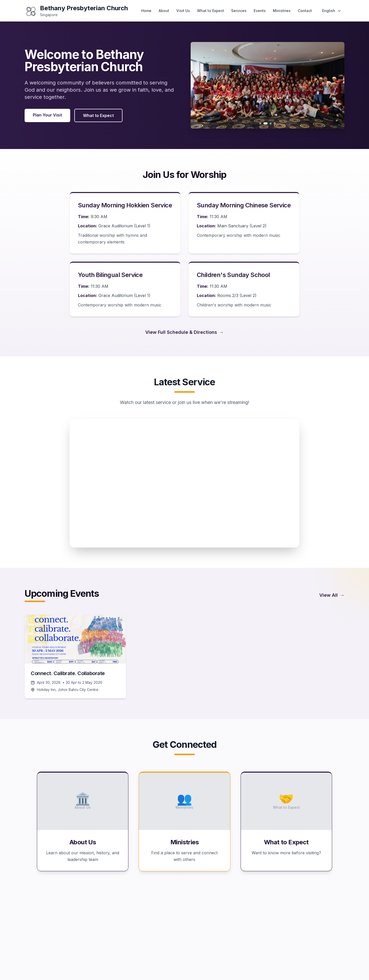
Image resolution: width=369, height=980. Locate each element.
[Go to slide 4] (275, 123)
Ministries (282, 11)
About (164, 11)
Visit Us (183, 11)
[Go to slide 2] (265, 123)
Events (260, 11)
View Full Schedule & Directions (184, 332)
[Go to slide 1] (260, 123)
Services (239, 11)
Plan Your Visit (47, 115)
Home (146, 11)
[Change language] (332, 11)
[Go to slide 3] (271, 123)
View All (332, 595)
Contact (305, 11)
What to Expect (211, 11)
